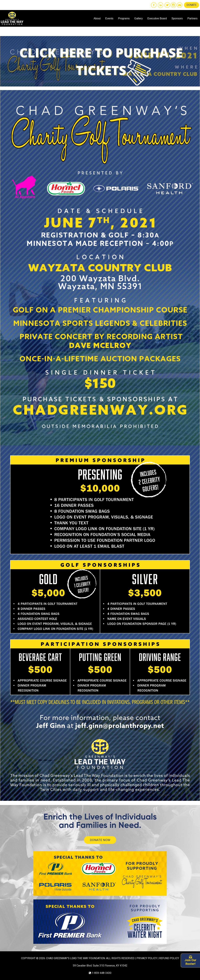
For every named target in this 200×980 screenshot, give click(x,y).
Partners (192, 18)
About (97, 18)
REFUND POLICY (169, 958)
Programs (124, 18)
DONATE (191, 5)
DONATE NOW (100, 840)
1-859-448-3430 (102, 973)
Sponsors (177, 18)
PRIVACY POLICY (147, 958)
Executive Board (157, 18)
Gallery (139, 18)
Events (109, 18)
